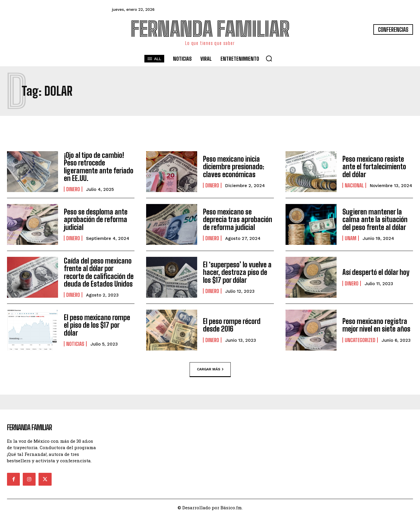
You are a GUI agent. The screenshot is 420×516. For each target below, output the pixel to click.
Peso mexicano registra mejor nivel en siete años (376, 325)
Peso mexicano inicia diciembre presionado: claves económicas (234, 167)
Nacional (354, 185)
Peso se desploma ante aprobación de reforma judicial (96, 219)
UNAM (351, 238)
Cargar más (210, 369)
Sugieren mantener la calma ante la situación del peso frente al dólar (375, 219)
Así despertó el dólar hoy (376, 272)
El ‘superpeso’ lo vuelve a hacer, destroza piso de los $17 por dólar (237, 272)
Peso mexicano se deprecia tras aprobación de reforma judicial (238, 219)
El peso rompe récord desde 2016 (232, 325)
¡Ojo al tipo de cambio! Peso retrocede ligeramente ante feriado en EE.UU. (99, 167)
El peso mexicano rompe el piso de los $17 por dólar (97, 325)
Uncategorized (360, 340)
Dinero (73, 189)
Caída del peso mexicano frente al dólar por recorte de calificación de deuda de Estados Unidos (99, 272)
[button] (269, 58)
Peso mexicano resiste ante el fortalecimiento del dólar (374, 167)
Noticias (75, 344)
